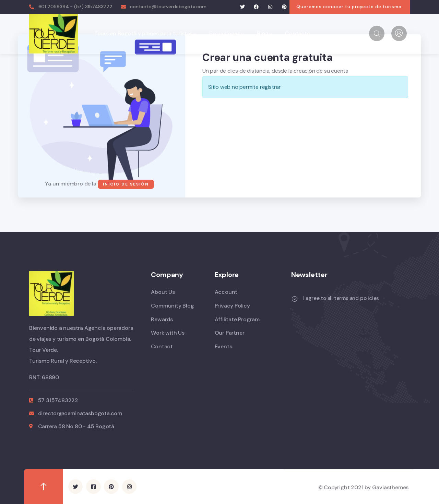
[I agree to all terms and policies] (295, 299)
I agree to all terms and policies (341, 298)
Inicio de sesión (126, 184)
